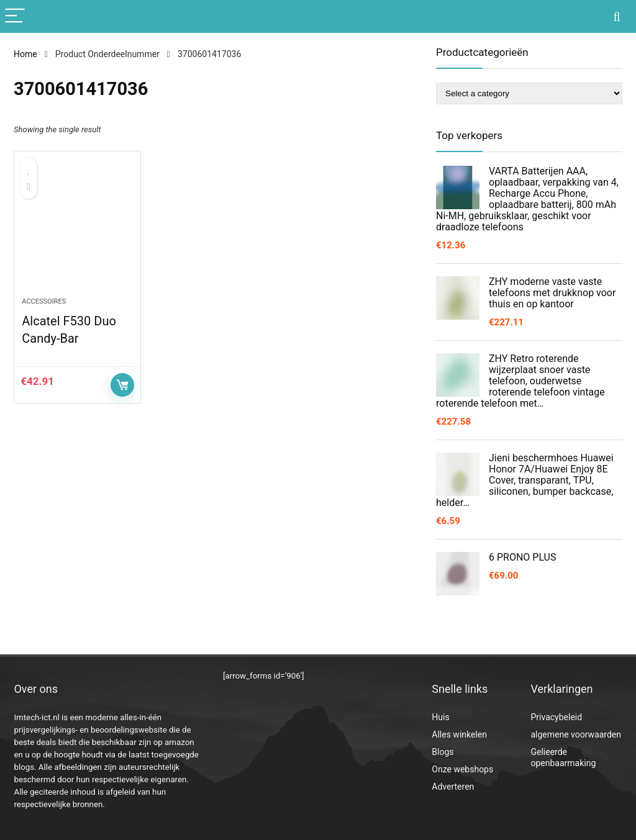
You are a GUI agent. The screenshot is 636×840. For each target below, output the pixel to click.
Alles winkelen (459, 734)
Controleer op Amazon (122, 385)
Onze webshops (462, 769)
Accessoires (44, 301)
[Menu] (15, 16)
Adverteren (453, 787)
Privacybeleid (556, 717)
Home (25, 54)
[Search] (617, 16)
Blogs (443, 752)
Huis (440, 717)
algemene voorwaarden (576, 734)
